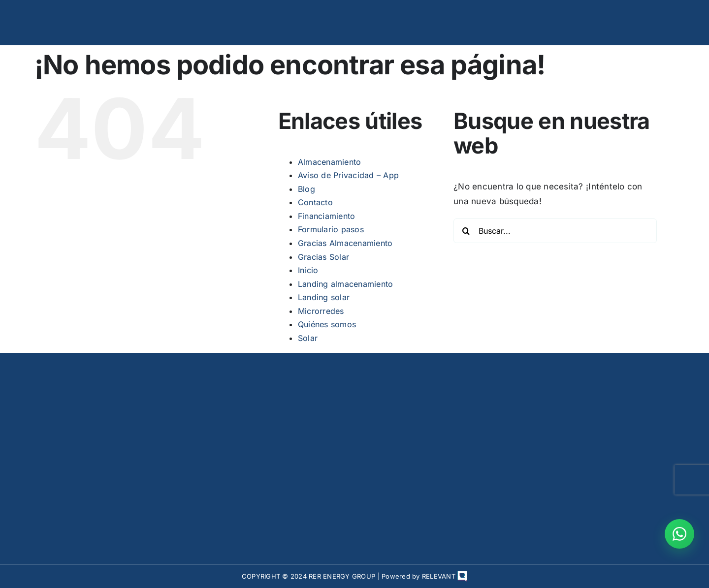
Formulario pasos (331, 229)
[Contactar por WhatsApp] (679, 534)
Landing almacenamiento (346, 284)
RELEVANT (445, 576)
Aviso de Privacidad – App (348, 175)
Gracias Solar (323, 257)
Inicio (308, 270)
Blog (306, 189)
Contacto (315, 202)
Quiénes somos (327, 324)
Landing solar (324, 297)
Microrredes (321, 311)
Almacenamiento (330, 162)
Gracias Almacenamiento (345, 243)
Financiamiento (327, 216)
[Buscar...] (555, 231)
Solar (308, 338)
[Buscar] (466, 231)
